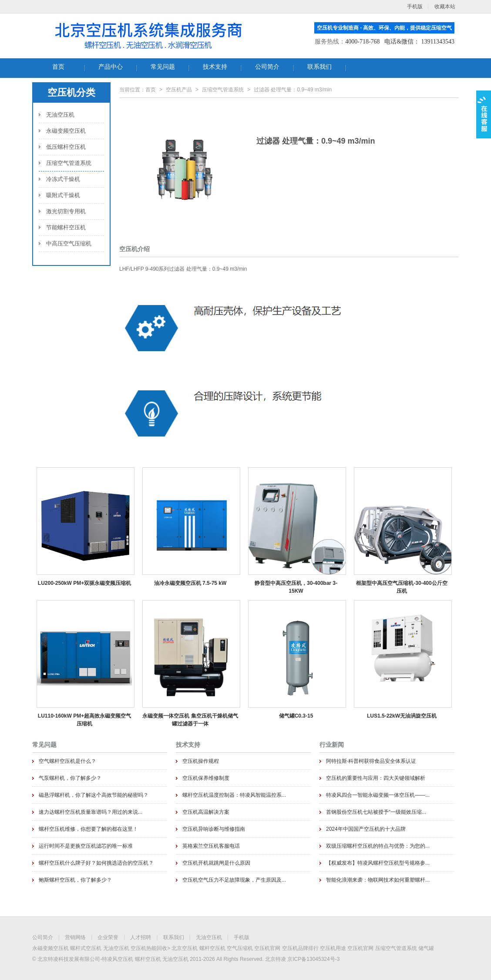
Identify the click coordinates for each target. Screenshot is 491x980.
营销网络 (75, 937)
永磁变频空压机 (66, 131)
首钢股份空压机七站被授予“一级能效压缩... (376, 812)
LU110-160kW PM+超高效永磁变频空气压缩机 (84, 720)
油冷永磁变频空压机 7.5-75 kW (190, 583)
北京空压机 (185, 948)
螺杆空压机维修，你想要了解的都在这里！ (88, 829)
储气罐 (426, 948)
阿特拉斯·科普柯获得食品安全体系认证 (371, 761)
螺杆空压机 (212, 948)
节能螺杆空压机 (66, 227)
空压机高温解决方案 (206, 812)
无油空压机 (60, 115)
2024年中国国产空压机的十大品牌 (366, 829)
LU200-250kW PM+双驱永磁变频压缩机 (84, 583)
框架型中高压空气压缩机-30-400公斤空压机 (402, 587)
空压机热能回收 (149, 948)
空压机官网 (267, 948)
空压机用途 (333, 948)
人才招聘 (141, 937)
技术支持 (188, 745)
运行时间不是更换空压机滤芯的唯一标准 (86, 846)
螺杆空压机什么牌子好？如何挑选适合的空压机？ (96, 863)
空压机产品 (179, 90)
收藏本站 (445, 7)
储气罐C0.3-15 (296, 716)
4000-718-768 (362, 42)
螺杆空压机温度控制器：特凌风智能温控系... (234, 795)
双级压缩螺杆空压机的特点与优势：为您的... (378, 846)
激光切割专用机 (66, 211)
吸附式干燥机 (63, 195)
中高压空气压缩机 (69, 243)
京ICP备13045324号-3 (313, 959)
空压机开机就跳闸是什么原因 (216, 863)
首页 (151, 90)
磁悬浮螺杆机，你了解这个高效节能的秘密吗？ (94, 795)
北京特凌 (276, 959)
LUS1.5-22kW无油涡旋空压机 (402, 716)
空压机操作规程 (201, 761)
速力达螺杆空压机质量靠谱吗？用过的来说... (91, 812)
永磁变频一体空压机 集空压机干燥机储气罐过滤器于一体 (190, 720)
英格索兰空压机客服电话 (211, 846)
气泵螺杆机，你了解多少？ (70, 778)
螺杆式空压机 (86, 948)
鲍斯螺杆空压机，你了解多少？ (75, 880)
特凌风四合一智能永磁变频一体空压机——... (378, 795)
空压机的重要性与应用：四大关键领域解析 (376, 778)
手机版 (242, 937)
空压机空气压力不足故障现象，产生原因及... (234, 880)
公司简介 (43, 937)
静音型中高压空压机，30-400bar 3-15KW (296, 587)
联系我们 (174, 937)
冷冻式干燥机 (63, 179)
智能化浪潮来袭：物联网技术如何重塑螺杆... (378, 880)
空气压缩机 (240, 948)
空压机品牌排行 (300, 948)
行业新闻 (332, 745)
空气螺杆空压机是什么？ (67, 761)
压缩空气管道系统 (69, 163)
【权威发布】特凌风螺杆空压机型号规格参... (378, 863)
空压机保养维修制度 (206, 778)
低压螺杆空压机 (66, 147)
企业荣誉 (108, 937)
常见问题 (44, 745)
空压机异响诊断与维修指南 (214, 829)
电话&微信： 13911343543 (419, 42)
